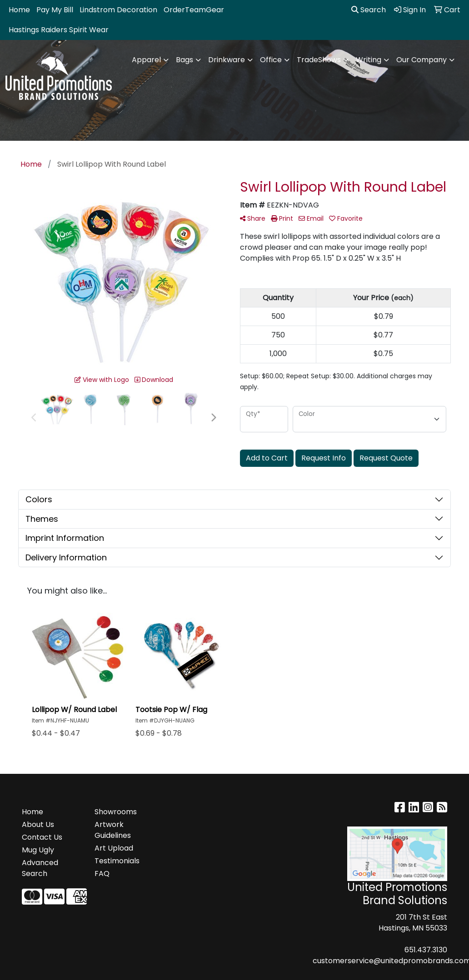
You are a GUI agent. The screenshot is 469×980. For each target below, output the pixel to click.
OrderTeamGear (194, 10)
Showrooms (116, 812)
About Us (38, 824)
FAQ (102, 874)
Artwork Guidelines (113, 830)
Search (369, 10)
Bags (185, 60)
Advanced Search (40, 868)
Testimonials (117, 861)
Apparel (146, 60)
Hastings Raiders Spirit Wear (59, 30)
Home (19, 10)
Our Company (422, 60)
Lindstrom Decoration (118, 10)
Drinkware (227, 60)
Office (271, 60)
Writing (369, 60)
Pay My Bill (55, 10)
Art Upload (114, 848)
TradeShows (319, 60)
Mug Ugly (38, 850)
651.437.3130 (426, 950)
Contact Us (42, 837)
